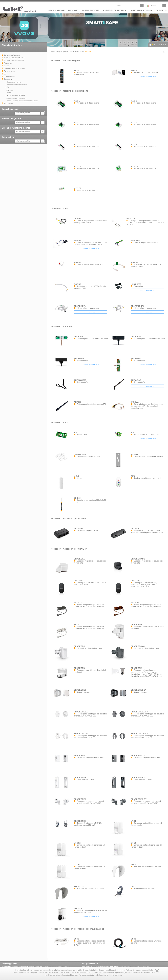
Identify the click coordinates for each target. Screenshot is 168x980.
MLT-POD (135, 454)
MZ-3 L (77, 101)
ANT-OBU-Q (136, 380)
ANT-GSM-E (79, 358)
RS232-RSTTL (133, 219)
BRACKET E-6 (80, 821)
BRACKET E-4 (80, 777)
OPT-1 (134, 887)
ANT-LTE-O (136, 336)
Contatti (161, 10)
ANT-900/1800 (80, 380)
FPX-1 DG (78, 603)
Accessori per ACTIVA (75, 518)
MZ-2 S (134, 123)
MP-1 (76, 432)
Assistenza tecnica (114, 10)
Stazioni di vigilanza (11, 118)
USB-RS (77, 219)
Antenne (67, 326)
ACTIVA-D (78, 528)
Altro (66, 422)
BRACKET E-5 (80, 799)
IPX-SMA (135, 402)
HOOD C (135, 865)
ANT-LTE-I (78, 336)
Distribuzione (91, 10)
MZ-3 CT (78, 166)
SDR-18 (77, 498)
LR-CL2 (77, 843)
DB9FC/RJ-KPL (138, 306)
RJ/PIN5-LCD (137, 262)
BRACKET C (79, 646)
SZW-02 (134, 70)
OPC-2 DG (78, 581)
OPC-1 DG (135, 581)
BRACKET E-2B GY (139, 734)
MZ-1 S (134, 145)
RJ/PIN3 (77, 284)
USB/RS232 (136, 284)
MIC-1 (76, 476)
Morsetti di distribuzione (76, 91)
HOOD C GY (79, 887)
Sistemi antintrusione (12, 45)
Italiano (153, 6)
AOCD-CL (78, 908)
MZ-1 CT (78, 188)
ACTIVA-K (135, 528)
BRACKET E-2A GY (139, 712)
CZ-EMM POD (80, 454)
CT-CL (134, 843)
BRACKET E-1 (80, 690)
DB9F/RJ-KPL (80, 306)
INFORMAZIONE (56, 10)
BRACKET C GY (138, 646)
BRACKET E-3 (80, 755)
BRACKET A (79, 559)
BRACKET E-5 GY (139, 799)
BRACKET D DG (138, 559)
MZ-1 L (77, 145)
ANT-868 (78, 402)
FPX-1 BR (135, 603)
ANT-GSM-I (136, 358)
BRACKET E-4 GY (139, 777)
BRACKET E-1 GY (139, 690)
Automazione (8, 137)
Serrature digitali (72, 60)
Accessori (56, 60)
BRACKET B (136, 624)
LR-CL (134, 821)
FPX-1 (77, 624)
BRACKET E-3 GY (139, 755)
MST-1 (134, 432)
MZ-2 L (77, 123)
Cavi (65, 209)
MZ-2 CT (134, 166)
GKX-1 (134, 476)
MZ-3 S (134, 101)
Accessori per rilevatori (75, 549)
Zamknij (157, 971)
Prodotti (73, 10)
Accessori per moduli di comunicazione (84, 929)
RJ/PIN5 (77, 262)
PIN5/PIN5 (135, 241)
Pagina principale (56, 52)
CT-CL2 (77, 865)
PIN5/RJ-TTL (79, 241)
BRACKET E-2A (81, 712)
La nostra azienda (141, 10)
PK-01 (77, 70)
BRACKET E (136, 668)
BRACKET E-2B (81, 734)
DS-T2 (134, 939)
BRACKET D (79, 668)
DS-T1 (77, 939)
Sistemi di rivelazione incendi (16, 128)
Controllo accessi (10, 109)
